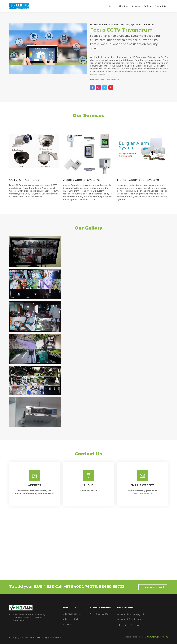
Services (136, 6)
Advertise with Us (71, 619)
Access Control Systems (82, 180)
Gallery (147, 6)
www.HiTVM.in (35, 638)
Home (112, 6)
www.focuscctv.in (142, 494)
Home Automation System (138, 180)
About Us (123, 6)
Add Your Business (72, 614)
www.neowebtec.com (157, 637)
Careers (67, 624)
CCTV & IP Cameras (24, 180)
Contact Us (160, 6)
